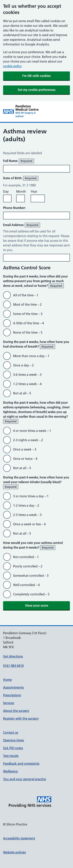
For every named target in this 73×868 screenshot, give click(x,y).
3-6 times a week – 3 (27, 375)
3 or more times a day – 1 (31, 496)
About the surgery (16, 711)
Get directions (13, 656)
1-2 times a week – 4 (27, 384)
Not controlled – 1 (26, 557)
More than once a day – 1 (31, 356)
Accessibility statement (19, 838)
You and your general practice (25, 779)
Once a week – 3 (25, 449)
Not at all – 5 (22, 393)
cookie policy (12, 66)
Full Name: (19, 161)
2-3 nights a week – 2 (28, 440)
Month (21, 191)
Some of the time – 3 (28, 314)
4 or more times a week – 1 (32, 431)
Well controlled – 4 (26, 585)
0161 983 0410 (13, 666)
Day (6, 191)
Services (9, 703)
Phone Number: (14, 208)
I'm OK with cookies (36, 76)
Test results (11, 756)
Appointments (13, 687)
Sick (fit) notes (13, 748)
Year (34, 191)
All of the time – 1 (26, 295)
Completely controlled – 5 (31, 594)
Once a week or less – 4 (29, 524)
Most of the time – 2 (27, 304)
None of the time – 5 (28, 332)
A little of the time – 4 (29, 323)
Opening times (13, 740)
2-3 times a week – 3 (27, 515)
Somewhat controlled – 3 (31, 576)
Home (7, 680)
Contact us (11, 732)
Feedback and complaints (21, 764)
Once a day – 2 (23, 365)
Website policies (14, 852)
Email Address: (22, 225)
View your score (37, 605)
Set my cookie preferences (37, 90)
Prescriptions (12, 695)
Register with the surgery (21, 718)
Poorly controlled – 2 (28, 566)
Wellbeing (10, 771)
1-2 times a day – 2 (26, 505)
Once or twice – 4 (25, 459)
